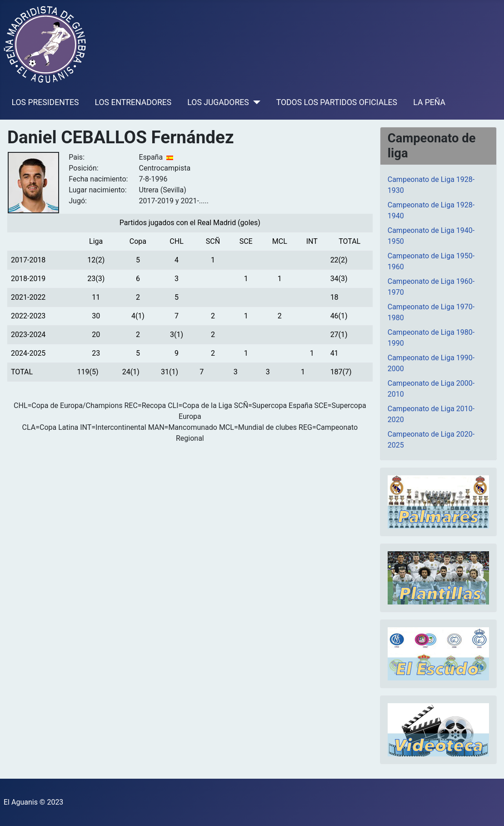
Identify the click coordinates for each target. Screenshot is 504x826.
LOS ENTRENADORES (133, 102)
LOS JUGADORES (218, 102)
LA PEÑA (429, 102)
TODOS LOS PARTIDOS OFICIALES (337, 102)
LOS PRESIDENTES (45, 102)
